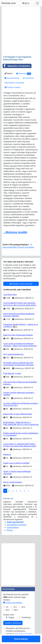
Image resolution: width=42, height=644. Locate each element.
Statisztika (28, 78)
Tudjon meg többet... (13, 609)
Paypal (11, 624)
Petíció (8, 73)
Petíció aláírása (21, 257)
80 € (16, 617)
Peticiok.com (9, 3)
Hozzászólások (12, 78)
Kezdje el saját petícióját (21, 290)
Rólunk (10, 537)
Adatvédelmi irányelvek (14, 83)
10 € (15, 614)
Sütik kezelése (13, 534)
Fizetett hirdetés (12, 87)
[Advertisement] (21, 31)
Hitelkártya (26, 624)
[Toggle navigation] (38, 3)
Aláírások (24, 74)
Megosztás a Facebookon (16, 66)
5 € (7, 614)
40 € (8, 617)
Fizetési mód (9, 621)
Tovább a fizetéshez (13, 629)
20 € (23, 614)
